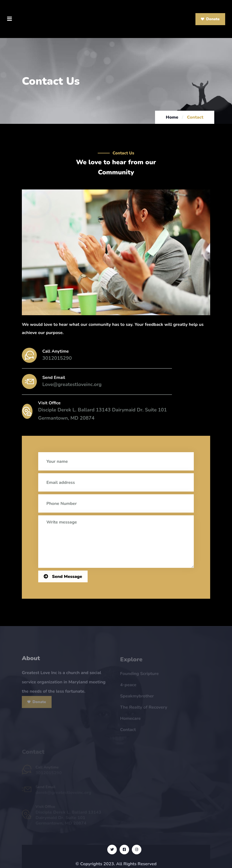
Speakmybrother (137, 698)
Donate (210, 19)
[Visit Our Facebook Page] (124, 850)
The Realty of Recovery (144, 709)
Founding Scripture (139, 675)
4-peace (128, 686)
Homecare (130, 720)
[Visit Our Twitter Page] (112, 850)
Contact (128, 731)
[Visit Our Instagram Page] (137, 850)
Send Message (63, 577)
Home (172, 117)
